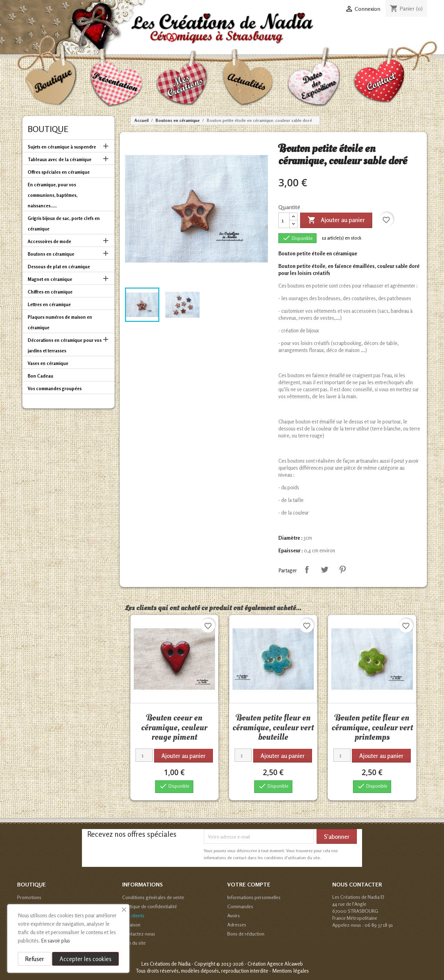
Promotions (29, 897)
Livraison (131, 924)
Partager (307, 570)
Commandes (240, 906)
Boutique (48, 129)
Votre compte (249, 884)
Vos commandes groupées (55, 388)
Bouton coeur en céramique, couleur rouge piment (174, 727)
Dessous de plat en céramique (59, 267)
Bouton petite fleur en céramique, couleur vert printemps (372, 727)
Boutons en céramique (51, 254)
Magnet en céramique (50, 279)
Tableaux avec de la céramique (60, 159)
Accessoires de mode (49, 241)
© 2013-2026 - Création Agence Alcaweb (260, 964)
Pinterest (342, 570)
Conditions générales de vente (153, 897)
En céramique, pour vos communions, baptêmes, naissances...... (53, 195)
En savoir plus (55, 941)
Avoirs (234, 915)
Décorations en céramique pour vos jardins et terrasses (65, 345)
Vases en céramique (48, 363)
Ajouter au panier (336, 220)
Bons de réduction (246, 934)
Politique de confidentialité (150, 906)
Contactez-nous (139, 934)
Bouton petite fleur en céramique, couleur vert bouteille (273, 727)
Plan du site (134, 943)
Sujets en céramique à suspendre (62, 147)
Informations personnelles (254, 897)
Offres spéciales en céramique (59, 172)
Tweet (325, 570)
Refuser (35, 959)
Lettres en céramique (49, 304)
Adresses (237, 924)
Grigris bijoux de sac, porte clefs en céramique (64, 223)
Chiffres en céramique (50, 292)
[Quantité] (284, 220)
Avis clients (133, 915)
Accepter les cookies (85, 959)
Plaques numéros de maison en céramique (60, 322)
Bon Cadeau (40, 376)
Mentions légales (290, 971)
